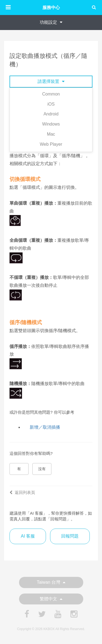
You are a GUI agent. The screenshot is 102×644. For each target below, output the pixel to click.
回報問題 (70, 536)
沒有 (42, 469)
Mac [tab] (51, 134)
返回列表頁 (22, 492)
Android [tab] (51, 114)
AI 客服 (28, 536)
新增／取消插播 (45, 427)
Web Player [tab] (51, 144)
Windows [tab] (51, 124)
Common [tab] (51, 94)
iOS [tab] (51, 104)
